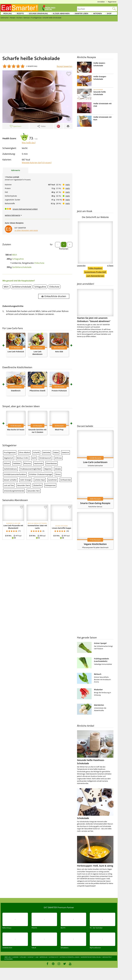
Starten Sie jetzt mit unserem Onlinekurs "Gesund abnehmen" (95, 306)
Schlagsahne (18, 259)
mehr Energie (26, 480)
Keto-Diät (59, 352)
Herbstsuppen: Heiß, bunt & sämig (95, 866)
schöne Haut (40, 480)
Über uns (8, 957)
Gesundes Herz (34, 491)
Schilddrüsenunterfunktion (15, 474)
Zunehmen (53, 480)
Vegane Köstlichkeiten (95, 544)
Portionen (64, 249)
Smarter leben (81, 13)
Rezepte (20, 13)
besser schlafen (10, 480)
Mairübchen (99, 705)
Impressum (43, 957)
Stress (58, 474)
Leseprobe (81, 266)
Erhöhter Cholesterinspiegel (41, 474)
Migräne (48, 469)
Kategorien (8, 959)
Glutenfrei (38, 485)
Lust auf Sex (9, 485)
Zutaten (7, 244)
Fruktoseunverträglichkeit (31, 469)
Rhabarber (98, 690)
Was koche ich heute (16, 430)
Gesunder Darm (24, 485)
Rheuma (27, 463)
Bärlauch (98, 674)
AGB (37, 957)
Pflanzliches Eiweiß (37, 391)
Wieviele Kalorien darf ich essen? (37, 163)
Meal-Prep (59, 430)
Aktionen (97, 13)
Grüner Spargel (100, 643)
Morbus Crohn (23, 458)
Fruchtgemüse (10, 452)
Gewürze (65, 452)
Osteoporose (50, 485)
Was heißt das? (29, 143)
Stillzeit (7, 463)
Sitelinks (23, 957)
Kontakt (31, 957)
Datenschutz (54, 957)
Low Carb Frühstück (16, 352)
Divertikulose (52, 463)
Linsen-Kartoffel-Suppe (62, 528)
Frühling (8, 13)
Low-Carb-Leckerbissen (95, 462)
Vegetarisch (9, 458)
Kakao (56, 452)
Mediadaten (107, 957)
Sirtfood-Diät (66, 480)
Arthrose (58, 458)
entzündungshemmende (14, 491)
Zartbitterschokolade (22, 267)
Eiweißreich (16, 391)
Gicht (34, 458)
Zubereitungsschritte (13, 306)
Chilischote (39, 263)
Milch (15, 255)
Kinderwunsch (45, 458)
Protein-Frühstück (59, 391)
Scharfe (36, 452)
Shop (109, 13)
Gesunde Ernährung (38, 13)
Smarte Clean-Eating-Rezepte (95, 503)
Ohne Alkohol (24, 452)
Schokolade (83, 818)
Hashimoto (38, 463)
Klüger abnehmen (61, 13)
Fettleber (17, 463)
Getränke (47, 452)
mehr (68, 185)
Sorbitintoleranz (10, 469)
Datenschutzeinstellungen (69, 957)
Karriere (15, 957)
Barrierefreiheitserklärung (91, 957)
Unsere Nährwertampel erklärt (25, 209)
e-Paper (110, 266)
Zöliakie (58, 469)
